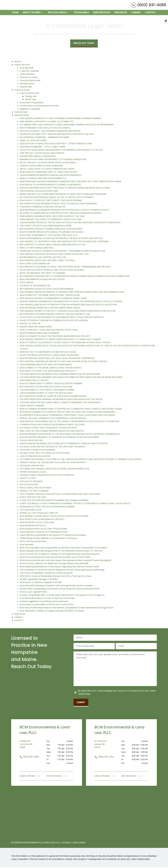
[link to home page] (18, 5)
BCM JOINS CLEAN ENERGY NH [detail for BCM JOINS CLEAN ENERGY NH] (35, 264)
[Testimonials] (81, 13)
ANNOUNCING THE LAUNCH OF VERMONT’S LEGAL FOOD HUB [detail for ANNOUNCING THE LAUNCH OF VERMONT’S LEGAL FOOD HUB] (50, 220)
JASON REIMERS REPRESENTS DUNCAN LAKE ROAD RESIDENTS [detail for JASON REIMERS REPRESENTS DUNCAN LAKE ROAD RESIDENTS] (51, 176)
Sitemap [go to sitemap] (67, 843)
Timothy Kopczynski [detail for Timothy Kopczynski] (30, 81)
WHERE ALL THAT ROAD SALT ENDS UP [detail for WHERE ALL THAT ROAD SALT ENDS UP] (39, 514)
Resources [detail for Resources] (20, 615)
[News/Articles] (102, 13)
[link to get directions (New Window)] (33, 746)
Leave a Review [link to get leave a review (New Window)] (30, 777)
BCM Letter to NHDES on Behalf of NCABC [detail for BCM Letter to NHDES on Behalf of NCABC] (41, 583)
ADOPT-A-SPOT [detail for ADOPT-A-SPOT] (28, 479)
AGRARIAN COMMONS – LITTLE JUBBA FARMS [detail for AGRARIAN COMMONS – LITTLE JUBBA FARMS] (43, 147)
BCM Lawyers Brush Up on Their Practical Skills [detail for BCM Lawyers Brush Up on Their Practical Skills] (43, 529)
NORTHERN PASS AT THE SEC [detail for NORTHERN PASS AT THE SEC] (34, 381)
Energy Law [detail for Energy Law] (31, 97)
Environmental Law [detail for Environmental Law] (29, 94)
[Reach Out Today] (84, 44)
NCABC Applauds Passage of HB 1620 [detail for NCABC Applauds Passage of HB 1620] (39, 580)
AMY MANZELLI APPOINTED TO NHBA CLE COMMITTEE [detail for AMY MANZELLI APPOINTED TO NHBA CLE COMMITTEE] (47, 122)
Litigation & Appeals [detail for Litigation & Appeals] (30, 110)
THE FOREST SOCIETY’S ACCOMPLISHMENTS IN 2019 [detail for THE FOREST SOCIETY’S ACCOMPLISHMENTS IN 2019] (45, 226)
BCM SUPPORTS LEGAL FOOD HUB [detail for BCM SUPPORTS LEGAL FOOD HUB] (37, 523)
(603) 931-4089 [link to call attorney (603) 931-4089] (29, 757)
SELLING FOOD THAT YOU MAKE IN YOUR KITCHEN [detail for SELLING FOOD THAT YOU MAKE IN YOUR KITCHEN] (45, 454)
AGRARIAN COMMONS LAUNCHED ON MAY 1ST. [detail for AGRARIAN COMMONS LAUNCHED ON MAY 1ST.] (43, 207)
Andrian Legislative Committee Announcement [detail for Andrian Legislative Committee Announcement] (44, 602)
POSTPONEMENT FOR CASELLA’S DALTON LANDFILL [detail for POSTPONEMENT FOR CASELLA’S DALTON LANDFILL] (45, 128)
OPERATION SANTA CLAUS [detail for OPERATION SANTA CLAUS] (33, 473)
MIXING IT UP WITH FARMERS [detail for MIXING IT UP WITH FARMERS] (34, 491)
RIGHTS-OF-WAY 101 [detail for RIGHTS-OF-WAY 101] (30, 324)
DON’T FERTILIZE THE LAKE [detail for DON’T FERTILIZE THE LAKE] (33, 498)
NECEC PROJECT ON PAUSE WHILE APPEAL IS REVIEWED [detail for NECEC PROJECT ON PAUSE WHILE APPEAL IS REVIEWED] (48, 163)
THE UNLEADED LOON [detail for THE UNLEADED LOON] (30, 510)
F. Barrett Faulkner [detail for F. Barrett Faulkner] (29, 72)
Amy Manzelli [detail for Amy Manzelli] (26, 68)
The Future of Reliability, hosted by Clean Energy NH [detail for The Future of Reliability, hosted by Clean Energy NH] (46, 574)
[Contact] (150, 13)
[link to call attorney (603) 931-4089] (149, 5)
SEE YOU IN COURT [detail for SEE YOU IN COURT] (29, 485)
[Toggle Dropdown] (42, 13)
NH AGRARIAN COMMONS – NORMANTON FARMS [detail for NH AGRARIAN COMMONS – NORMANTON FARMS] (44, 138)
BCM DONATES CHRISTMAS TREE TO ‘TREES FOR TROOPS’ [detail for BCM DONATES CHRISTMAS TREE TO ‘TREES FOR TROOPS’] (49, 173)
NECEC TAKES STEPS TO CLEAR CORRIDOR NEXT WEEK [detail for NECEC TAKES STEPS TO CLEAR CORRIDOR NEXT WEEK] (47, 169)
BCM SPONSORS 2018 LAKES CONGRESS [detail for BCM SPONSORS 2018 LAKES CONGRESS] (40, 334)
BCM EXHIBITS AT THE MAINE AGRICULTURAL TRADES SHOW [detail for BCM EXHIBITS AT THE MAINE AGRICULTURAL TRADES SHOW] (50, 296)
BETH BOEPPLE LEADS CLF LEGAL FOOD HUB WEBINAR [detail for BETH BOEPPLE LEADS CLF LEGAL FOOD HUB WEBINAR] (47, 289)
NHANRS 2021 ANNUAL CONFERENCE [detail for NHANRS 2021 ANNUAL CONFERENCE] (38, 157)
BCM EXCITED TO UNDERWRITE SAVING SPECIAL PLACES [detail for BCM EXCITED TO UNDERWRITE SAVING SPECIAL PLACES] (48, 353)
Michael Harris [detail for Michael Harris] (27, 84)
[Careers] (136, 13)
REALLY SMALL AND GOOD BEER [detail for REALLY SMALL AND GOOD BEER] (35, 488)
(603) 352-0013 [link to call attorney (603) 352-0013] (104, 757)
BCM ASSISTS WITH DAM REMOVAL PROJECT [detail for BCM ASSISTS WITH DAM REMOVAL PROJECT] (42, 520)
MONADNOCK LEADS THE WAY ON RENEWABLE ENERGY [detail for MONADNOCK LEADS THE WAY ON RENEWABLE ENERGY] (47, 507)
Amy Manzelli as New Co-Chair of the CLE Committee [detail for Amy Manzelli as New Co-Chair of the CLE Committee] (47, 599)
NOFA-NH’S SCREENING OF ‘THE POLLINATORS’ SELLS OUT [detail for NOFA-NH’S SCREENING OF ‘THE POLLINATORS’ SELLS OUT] (49, 236)
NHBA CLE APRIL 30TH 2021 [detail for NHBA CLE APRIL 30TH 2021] (33, 141)
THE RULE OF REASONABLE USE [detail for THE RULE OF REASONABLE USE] (35, 286)
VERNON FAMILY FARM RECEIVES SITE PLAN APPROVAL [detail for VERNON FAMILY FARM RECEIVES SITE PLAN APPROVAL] (47, 476)
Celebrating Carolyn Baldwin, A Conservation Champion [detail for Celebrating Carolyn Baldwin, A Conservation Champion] (48, 539)
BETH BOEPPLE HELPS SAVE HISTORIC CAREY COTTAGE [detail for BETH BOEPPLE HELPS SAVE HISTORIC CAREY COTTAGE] (47, 261)
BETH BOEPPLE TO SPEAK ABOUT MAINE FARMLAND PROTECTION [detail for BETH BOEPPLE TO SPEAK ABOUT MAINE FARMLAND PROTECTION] (52, 245)
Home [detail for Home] (18, 62)
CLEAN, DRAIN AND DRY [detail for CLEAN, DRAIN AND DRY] (31, 441)
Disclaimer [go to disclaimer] (79, 843)
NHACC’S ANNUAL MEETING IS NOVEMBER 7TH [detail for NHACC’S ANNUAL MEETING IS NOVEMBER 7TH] (43, 179)
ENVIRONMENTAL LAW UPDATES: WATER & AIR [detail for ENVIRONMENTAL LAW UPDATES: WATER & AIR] (43, 258)
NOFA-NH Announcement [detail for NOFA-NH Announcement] (33, 542)
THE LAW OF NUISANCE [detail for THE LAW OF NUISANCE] (31, 482)
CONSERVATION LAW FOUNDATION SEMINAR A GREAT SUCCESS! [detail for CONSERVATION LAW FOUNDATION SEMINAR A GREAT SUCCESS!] (52, 425)
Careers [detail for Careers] (19, 618)
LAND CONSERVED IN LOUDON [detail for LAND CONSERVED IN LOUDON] (35, 457)
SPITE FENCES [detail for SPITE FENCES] (27, 283)
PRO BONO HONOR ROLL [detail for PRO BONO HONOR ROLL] (32, 466)
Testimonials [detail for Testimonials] (21, 113)
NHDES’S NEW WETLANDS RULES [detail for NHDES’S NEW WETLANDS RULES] (36, 327)
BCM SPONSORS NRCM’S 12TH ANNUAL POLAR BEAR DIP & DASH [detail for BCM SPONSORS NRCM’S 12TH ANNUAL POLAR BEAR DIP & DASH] (52, 233)
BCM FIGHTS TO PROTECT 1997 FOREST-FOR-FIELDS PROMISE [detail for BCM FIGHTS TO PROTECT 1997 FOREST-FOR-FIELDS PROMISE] (51, 201)
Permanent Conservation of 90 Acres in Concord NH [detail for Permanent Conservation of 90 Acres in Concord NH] (47, 605)
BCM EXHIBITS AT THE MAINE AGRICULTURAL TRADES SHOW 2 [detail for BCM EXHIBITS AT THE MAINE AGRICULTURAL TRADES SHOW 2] (51, 368)
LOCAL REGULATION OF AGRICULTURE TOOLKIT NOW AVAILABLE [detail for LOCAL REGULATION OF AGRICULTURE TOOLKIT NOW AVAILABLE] (52, 271)
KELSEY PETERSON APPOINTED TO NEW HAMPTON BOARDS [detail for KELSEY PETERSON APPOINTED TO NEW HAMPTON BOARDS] (49, 356)
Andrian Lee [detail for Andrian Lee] (26, 87)
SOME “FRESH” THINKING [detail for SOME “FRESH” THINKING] (32, 406)
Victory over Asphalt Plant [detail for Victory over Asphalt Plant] (33, 592)
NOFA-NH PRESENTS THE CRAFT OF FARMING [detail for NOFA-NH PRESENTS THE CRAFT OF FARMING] (43, 274)
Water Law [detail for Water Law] (30, 100)
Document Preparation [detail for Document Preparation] (32, 103)
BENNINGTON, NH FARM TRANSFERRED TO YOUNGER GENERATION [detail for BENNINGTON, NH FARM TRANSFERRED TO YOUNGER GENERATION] (53, 160)
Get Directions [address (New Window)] (57, 777)
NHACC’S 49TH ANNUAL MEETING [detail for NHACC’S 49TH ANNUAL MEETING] (36, 248)
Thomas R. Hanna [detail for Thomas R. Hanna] (29, 78)
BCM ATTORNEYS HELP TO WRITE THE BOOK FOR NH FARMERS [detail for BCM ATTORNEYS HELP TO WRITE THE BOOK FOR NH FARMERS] (51, 384)
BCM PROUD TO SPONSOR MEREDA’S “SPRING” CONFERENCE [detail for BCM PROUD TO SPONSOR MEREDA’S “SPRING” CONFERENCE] (50, 185)
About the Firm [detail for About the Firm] (22, 65)
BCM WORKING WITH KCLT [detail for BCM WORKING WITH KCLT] (33, 526)
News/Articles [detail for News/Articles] (22, 116)
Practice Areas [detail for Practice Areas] (22, 91)
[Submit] (81, 703)
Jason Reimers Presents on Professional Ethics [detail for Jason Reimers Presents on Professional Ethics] (44, 533)
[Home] (15, 13)
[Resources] (121, 13)
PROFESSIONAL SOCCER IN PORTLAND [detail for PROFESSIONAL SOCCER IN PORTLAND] (39, 192)
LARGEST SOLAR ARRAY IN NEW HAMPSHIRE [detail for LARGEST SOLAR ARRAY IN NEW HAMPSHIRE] (41, 166)
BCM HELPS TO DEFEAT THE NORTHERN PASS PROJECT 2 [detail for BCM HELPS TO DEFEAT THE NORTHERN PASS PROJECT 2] (48, 372)
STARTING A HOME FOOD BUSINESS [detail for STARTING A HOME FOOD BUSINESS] (37, 450)
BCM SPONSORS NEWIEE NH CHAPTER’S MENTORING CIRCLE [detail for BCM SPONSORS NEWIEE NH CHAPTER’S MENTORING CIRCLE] (50, 308)
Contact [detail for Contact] (19, 621)
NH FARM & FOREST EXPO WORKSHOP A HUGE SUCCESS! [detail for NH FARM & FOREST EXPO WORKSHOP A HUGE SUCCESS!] (48, 428)
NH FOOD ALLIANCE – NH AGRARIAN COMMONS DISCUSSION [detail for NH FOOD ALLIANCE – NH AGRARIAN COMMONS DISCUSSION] (50, 132)
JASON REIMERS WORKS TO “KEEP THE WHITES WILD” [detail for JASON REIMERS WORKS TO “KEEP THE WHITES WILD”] (46, 394)
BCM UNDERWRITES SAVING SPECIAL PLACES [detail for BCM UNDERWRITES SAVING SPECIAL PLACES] (42, 280)
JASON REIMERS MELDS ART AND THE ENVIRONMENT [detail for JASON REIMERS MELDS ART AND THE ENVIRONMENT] (46, 365)
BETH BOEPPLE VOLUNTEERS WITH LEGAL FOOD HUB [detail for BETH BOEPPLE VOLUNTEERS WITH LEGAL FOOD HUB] (46, 387)
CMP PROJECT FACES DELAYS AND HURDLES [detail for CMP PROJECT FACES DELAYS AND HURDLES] (42, 154)
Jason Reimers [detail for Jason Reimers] (27, 75)
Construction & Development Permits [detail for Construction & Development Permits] (39, 106)
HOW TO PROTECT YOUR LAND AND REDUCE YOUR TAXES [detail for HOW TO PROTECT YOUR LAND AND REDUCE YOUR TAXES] (49, 330)
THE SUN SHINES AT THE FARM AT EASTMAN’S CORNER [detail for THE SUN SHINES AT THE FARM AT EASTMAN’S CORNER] (47, 390)
